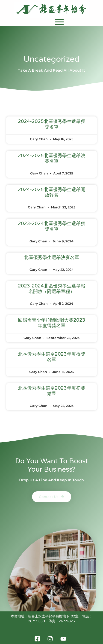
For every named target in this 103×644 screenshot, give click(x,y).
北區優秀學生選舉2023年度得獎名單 (52, 357)
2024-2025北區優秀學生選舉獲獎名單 (52, 124)
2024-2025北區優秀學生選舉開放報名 (52, 192)
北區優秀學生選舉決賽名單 (52, 258)
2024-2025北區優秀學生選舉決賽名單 (52, 159)
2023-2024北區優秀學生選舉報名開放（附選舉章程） (52, 289)
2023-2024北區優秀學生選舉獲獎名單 (52, 226)
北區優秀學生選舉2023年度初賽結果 (52, 391)
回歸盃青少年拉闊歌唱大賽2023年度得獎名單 (52, 323)
